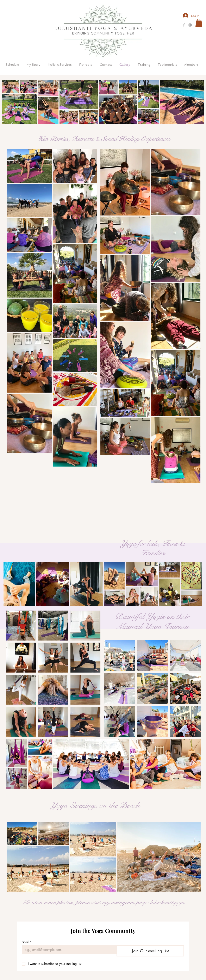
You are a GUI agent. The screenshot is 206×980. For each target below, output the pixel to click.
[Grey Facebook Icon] (184, 25)
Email (26, 942)
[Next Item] (197, 102)
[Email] (68, 950)
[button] (199, 23)
